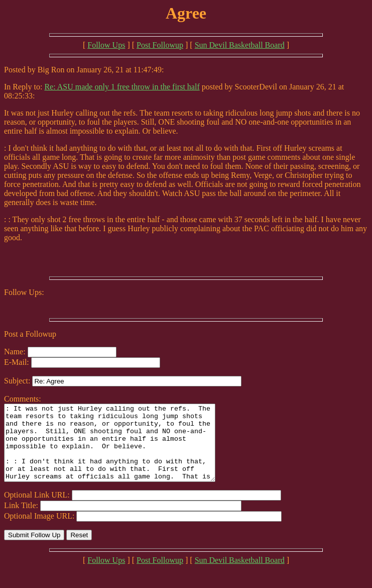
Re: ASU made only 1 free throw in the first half (122, 87)
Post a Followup (30, 334)
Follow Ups (106, 45)
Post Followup (160, 45)
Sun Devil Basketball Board (240, 45)
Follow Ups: (24, 292)
